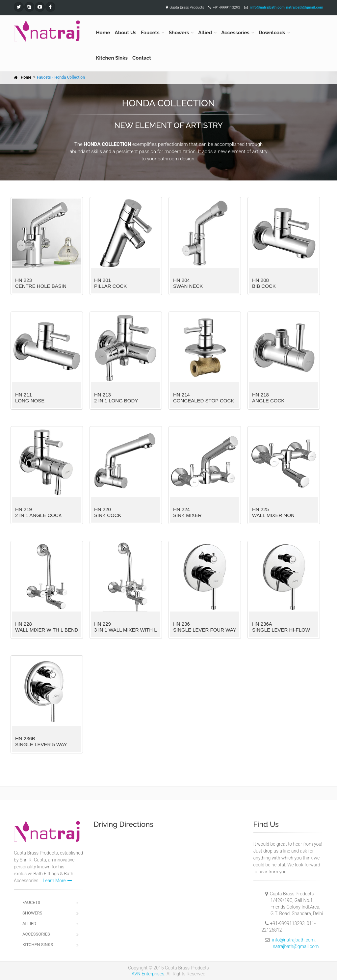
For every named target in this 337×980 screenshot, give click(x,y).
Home (103, 33)
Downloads (272, 33)
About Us (126, 33)
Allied (205, 33)
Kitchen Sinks (112, 58)
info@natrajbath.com (293, 940)
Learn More (57, 881)
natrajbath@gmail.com (296, 946)
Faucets (150, 33)
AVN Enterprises (148, 974)
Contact (142, 58)
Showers (179, 33)
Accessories (235, 33)
